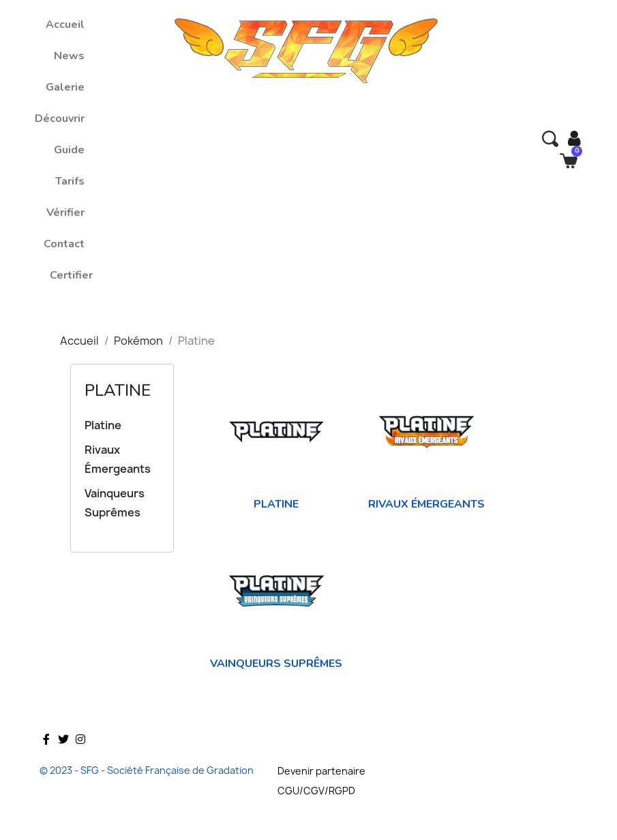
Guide (69, 150)
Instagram (80, 759)
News (69, 56)
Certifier (71, 275)
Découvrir (60, 119)
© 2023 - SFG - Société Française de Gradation (147, 770)
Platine (118, 390)
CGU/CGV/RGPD (316, 791)
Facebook (46, 759)
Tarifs (70, 181)
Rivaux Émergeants (118, 459)
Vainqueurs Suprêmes (115, 503)
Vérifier (65, 213)
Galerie (65, 87)
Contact (64, 244)
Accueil (65, 25)
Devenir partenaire (321, 771)
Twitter (63, 759)
